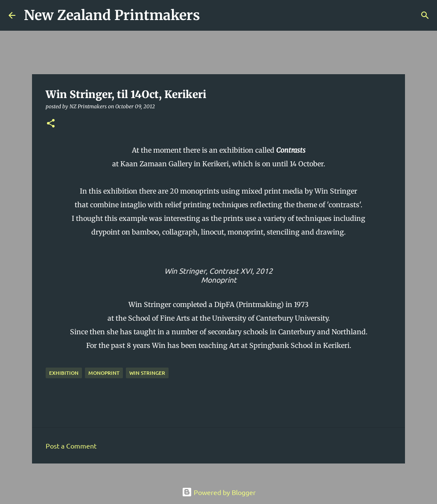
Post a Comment (71, 446)
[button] (51, 124)
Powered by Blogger (219, 492)
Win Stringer (147, 373)
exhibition (64, 373)
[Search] (212, 15)
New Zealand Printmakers (112, 15)
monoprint (104, 373)
